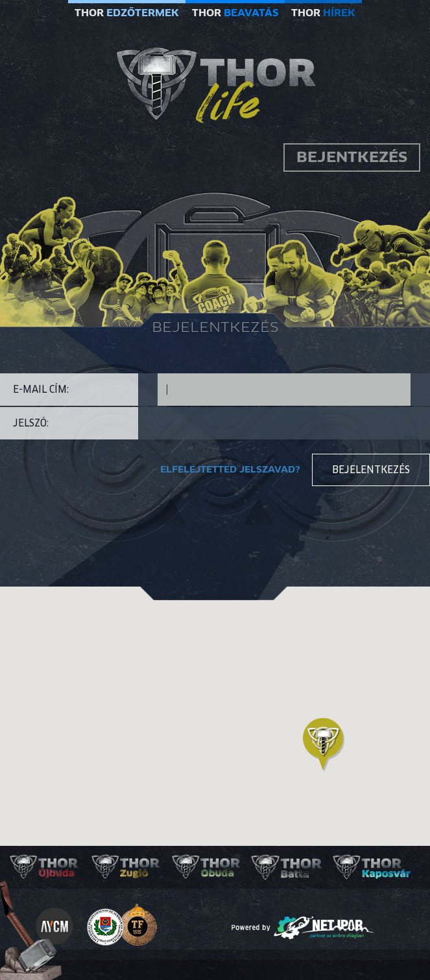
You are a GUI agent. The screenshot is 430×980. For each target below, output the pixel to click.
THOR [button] (127, 13)
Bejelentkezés (371, 470)
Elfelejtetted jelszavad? (230, 470)
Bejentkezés (352, 157)
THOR (235, 13)
